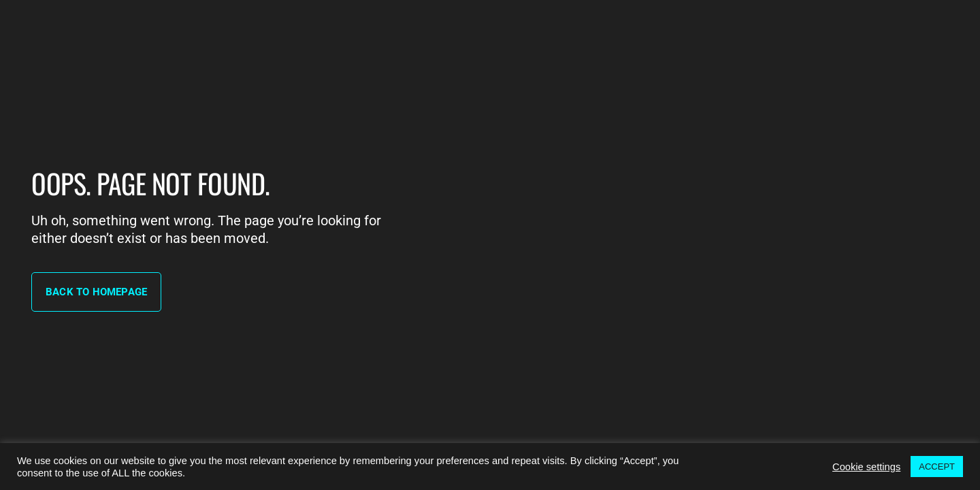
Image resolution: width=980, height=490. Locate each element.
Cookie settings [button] (866, 467)
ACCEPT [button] (937, 467)
